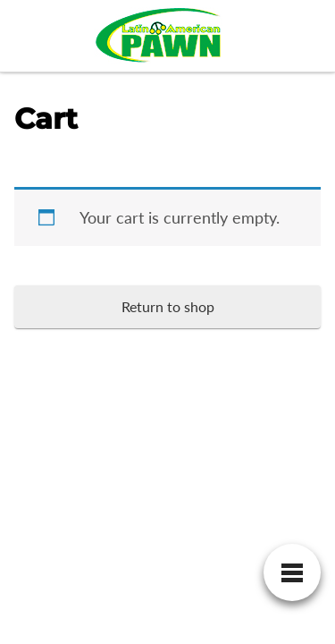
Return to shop (168, 306)
